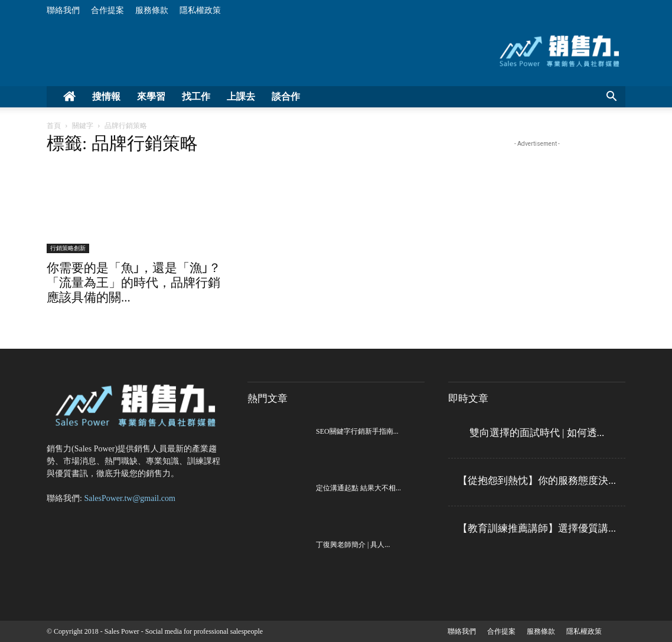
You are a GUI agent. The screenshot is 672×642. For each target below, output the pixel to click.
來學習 (151, 96)
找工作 (196, 96)
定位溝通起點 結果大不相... (358, 488)
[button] (611, 98)
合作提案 (107, 10)
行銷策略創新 (68, 248)
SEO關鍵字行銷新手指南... (357, 431)
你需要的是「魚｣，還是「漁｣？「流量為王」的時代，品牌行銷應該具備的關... (134, 283)
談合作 (286, 96)
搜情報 (106, 96)
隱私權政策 (200, 10)
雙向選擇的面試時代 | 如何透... (537, 433)
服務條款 (152, 10)
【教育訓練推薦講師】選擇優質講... (537, 528)
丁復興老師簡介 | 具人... (353, 545)
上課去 (241, 96)
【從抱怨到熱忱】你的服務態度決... (537, 481)
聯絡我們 (63, 10)
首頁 (54, 126)
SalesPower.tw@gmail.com (129, 498)
